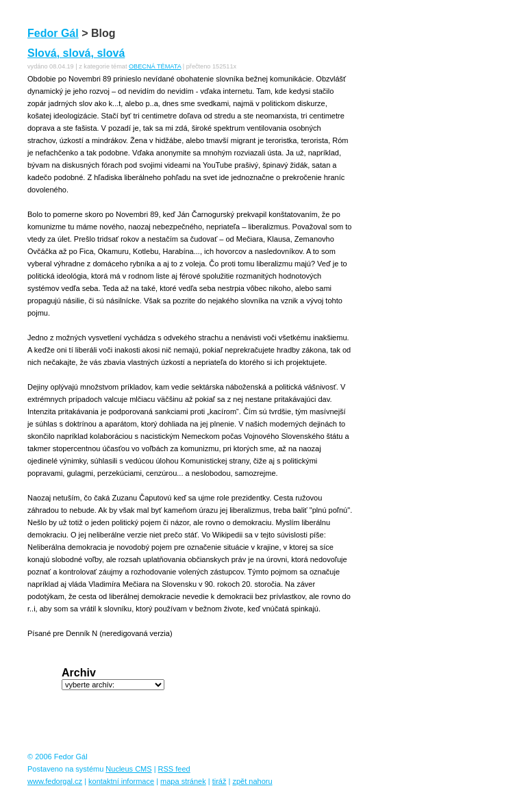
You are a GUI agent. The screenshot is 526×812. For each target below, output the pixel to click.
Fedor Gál (53, 33)
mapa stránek (183, 781)
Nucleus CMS (128, 769)
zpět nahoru (252, 781)
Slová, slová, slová (76, 53)
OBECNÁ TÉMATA (155, 66)
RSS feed (174, 769)
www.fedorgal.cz (55, 781)
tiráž (220, 781)
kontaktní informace (121, 781)
